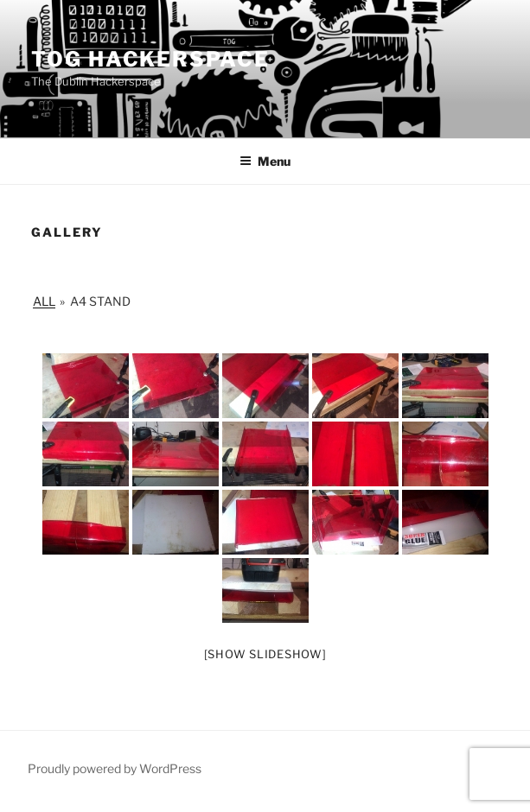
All (44, 301)
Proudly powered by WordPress (115, 768)
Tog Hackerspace (150, 59)
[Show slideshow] (265, 654)
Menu (265, 161)
